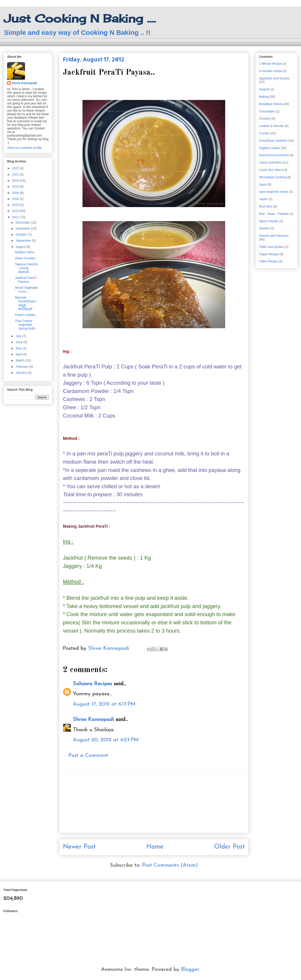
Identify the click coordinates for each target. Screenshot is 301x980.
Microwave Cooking (273, 177)
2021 (16, 174)
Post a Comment (88, 756)
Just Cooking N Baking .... (80, 18)
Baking (264, 97)
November (23, 228)
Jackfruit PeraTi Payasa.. (26, 280)
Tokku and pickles (271, 247)
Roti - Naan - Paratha (274, 214)
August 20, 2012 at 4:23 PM (106, 740)
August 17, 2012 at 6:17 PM (104, 704)
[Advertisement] (154, 801)
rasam (263, 199)
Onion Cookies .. (27, 258)
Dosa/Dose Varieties (273, 141)
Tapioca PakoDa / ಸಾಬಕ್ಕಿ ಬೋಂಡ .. (26, 268)
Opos (263, 185)
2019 (16, 187)
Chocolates (267, 111)
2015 (16, 205)
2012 (16, 217)
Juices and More (271, 162)
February (22, 367)
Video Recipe (268, 261)
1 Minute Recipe (270, 64)
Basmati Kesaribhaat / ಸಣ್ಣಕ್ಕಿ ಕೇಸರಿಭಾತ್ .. (26, 303)
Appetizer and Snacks (274, 78)
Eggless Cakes (269, 148)
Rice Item (266, 206)
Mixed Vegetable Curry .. (27, 290)
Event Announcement (274, 155)
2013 (16, 211)
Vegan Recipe (269, 254)
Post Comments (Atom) (170, 865)
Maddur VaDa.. (25, 252)
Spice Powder (269, 221)
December (23, 222)
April (19, 354)
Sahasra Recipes (92, 684)
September (24, 241)
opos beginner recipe (274, 192)
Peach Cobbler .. (27, 315)
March (20, 360)
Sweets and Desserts (274, 236)
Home (155, 847)
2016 (16, 199)
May (19, 348)
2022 (16, 168)
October (22, 235)
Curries (264, 133)
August (21, 247)
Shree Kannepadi (93, 720)
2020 (16, 181)
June (19, 342)
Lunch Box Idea (270, 170)
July (19, 336)
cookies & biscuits (271, 126)
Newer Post (79, 847)
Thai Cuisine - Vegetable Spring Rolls (25, 325)
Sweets (264, 228)
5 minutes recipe (271, 71)
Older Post (229, 847)
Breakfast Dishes (271, 104)
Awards (264, 89)
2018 (16, 193)
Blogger (190, 970)
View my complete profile (24, 148)
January (22, 373)
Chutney (265, 118)
